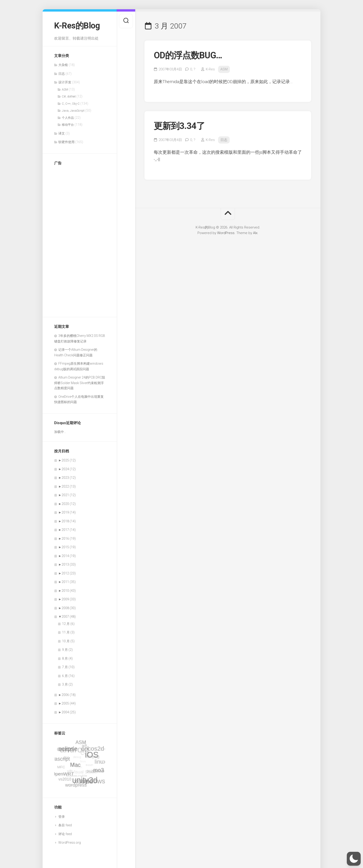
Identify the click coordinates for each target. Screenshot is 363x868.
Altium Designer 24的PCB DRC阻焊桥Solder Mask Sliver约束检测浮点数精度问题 (80, 383)
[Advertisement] (73, 239)
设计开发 (65, 82)
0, (193, 69)
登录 (62, 817)
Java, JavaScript (73, 111)
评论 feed (65, 834)
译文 (62, 133)
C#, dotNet (69, 96)
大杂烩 (63, 65)
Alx (255, 233)
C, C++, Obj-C (71, 104)
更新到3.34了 (179, 126)
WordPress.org (70, 843)
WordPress (226, 233)
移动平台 (68, 125)
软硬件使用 (66, 142)
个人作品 (68, 118)
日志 (62, 74)
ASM (65, 89)
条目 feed (65, 825)
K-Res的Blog (77, 26)
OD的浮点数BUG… (188, 55)
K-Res (210, 69)
